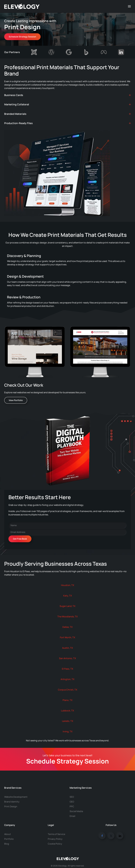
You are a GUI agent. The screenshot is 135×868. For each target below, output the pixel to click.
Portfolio (9, 833)
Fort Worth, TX (67, 637)
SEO (72, 791)
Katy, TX (68, 596)
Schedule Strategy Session (22, 37)
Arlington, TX (67, 679)
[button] (129, 6)
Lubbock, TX (67, 711)
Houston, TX (68, 585)
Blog (7, 838)
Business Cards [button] (67, 95)
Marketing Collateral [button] (67, 104)
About (8, 828)
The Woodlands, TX (67, 617)
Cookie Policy (55, 838)
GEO (72, 796)
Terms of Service (56, 828)
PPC (72, 801)
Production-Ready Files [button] (67, 123)
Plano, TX (67, 700)
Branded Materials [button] (67, 114)
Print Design (11, 801)
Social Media (76, 806)
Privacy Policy (55, 833)
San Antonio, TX (67, 658)
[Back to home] (22, 6)
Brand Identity (12, 796)
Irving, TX (68, 731)
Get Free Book (20, 539)
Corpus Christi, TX (68, 690)
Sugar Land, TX (67, 606)
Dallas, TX (67, 627)
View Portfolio (16, 400)
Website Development (16, 791)
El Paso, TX (67, 669)
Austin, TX (67, 648)
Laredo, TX (68, 721)
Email (72, 810)
